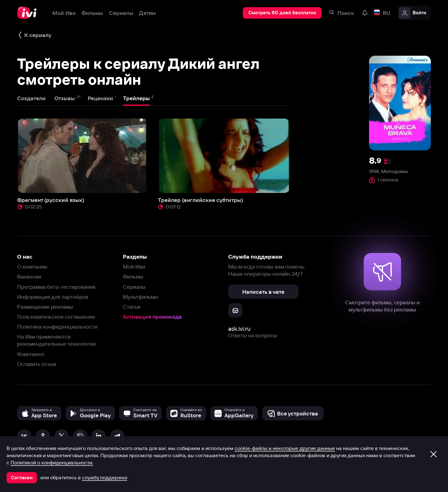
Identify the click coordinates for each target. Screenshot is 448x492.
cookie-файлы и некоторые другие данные (285, 448)
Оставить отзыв (37, 364)
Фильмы (133, 276)
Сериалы (134, 287)
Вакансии (29, 276)
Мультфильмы (141, 297)
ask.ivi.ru (239, 329)
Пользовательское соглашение (56, 317)
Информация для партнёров (53, 297)
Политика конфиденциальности (57, 327)
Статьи (132, 307)
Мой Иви (134, 267)
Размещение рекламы (45, 307)
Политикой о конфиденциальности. (52, 462)
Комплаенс (31, 354)
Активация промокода (152, 317)
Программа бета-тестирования (56, 287)
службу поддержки (105, 477)
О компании (32, 267)
